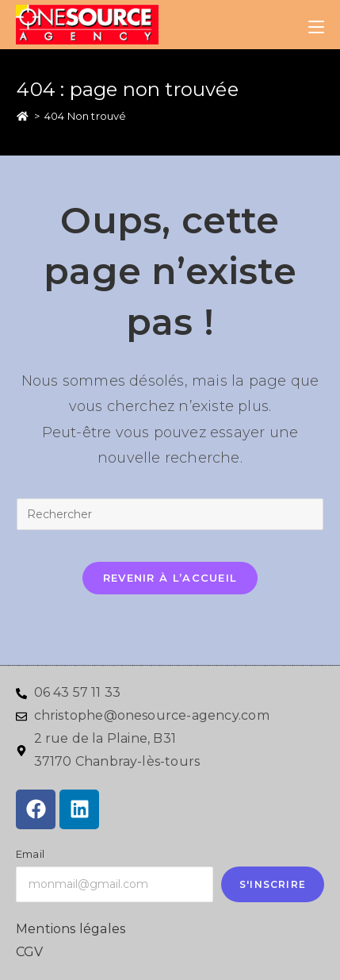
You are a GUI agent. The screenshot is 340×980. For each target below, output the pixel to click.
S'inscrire (273, 884)
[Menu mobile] (316, 25)
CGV (30, 952)
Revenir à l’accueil (170, 578)
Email (30, 854)
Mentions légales (71, 929)
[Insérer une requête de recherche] (170, 514)
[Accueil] (23, 116)
